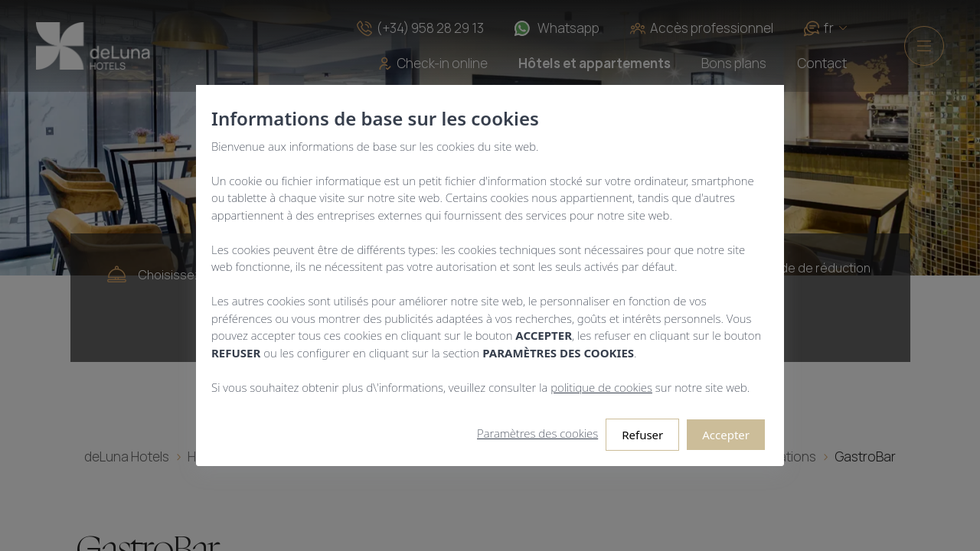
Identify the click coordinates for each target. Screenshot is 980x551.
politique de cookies (601, 387)
